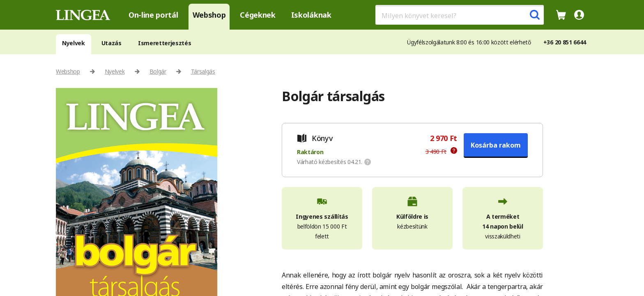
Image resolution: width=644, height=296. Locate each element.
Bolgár (158, 71)
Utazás (112, 43)
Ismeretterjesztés (165, 43)
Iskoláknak (311, 15)
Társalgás (203, 71)
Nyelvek (74, 43)
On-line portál (153, 15)
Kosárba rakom (496, 145)
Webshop (209, 15)
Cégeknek (258, 15)
